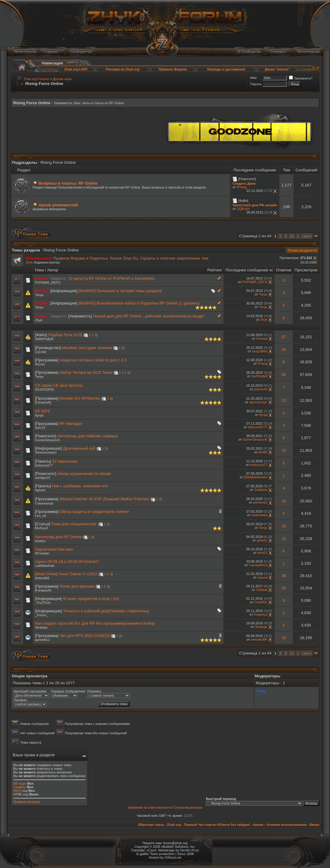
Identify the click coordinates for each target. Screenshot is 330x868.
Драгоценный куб (79, 448)
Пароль (256, 84)
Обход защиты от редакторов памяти (94, 512)
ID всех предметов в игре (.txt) (91, 599)
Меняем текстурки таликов (87, 348)
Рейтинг (215, 270)
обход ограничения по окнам (84, 474)
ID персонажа (65, 461)
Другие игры (62, 79)
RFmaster (42, 553)
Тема (39, 270)
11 (292, 236)
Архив (258, 825)
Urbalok (262, 590)
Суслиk (41, 352)
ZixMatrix (261, 490)
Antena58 (42, 578)
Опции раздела (300, 250)
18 (284, 501)
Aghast (40, 490)
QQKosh (243, 209)
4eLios (40, 364)
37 (284, 337)
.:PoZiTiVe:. (43, 603)
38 (284, 576)
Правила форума (27, 802)
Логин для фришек (77, 586)
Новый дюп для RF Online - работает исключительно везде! (149, 316)
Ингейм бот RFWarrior (80, 398)
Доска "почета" (277, 69)
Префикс (21, 700)
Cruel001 (261, 602)
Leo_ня (41, 516)
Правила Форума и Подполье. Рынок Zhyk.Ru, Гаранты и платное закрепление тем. (131, 258)
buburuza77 (44, 465)
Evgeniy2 (260, 614)
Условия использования (286, 825)
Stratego (41, 627)
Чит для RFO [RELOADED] (84, 636)
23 (284, 400)
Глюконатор (44, 503)
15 (284, 450)
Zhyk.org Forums (36, 79)
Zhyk (29, 262)
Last (307, 236)
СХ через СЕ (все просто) (59, 385)
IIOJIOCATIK (44, 389)
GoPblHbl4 (260, 376)
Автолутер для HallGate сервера (87, 436)
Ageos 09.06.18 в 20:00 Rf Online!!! (67, 562)
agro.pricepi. (258, 402)
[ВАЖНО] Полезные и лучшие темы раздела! (120, 291)
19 (284, 526)
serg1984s (260, 351)
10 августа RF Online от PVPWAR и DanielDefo (111, 278)
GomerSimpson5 (48, 440)
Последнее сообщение (247, 270)
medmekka (259, 515)
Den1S (40, 428)
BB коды (20, 783)
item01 (263, 553)
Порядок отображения (68, 691)
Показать (94, 691)
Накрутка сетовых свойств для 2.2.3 (93, 360)
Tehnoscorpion (46, 452)
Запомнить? (301, 78)
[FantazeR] (43, 402)
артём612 (42, 640)
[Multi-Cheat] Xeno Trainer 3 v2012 (66, 574)
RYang (242, 187)
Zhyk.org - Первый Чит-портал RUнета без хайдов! (208, 825)
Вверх (314, 825)
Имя (253, 78)
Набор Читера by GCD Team (86, 372)
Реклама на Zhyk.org (123, 69)
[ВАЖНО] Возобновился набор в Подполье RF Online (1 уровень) (139, 303)
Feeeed (262, 339)
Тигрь (39, 295)
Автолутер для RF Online (58, 537)
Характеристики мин (54, 549)
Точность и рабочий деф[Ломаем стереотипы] (106, 611)
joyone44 (261, 389)
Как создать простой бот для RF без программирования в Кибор (95, 623)
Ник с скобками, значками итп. (81, 486)
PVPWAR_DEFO (48, 283)
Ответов (284, 270)
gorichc (262, 540)
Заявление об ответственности (150, 808)
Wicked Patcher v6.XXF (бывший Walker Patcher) (104, 499)
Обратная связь (151, 825)
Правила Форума (173, 69)
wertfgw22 (43, 478)
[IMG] (17, 791)
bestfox (40, 541)
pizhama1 (260, 502)
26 (284, 350)
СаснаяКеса (258, 565)
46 (284, 375)
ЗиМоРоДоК (44, 339)
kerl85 (263, 452)
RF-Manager (71, 424)
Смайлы (20, 787)
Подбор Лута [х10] (65, 335)
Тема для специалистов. (74, 524)
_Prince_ (41, 615)
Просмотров (306, 270)
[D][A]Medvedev (255, 477)
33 (284, 588)
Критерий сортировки (30, 691)
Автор (53, 270)
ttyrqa (39, 415)
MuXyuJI (41, 528)
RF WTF (43, 411)
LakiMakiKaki (45, 566)
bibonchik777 (258, 427)
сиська (262, 577)
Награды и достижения (226, 69)
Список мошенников (188, 808)
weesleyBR (259, 639)
